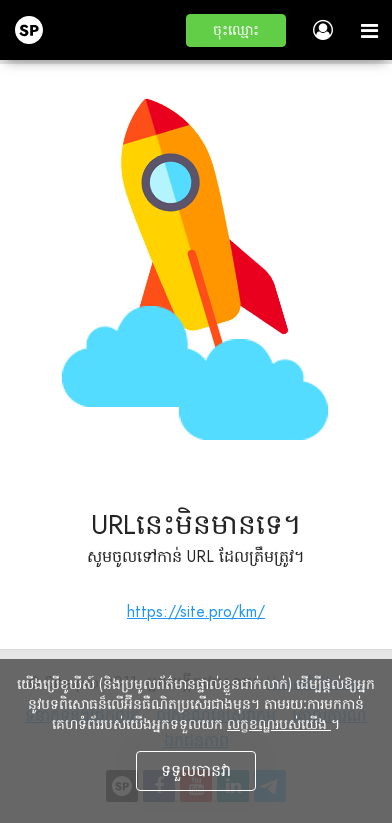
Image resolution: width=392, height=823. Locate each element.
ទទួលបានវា (196, 770)
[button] (236, 30)
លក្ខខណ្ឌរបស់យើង (279, 724)
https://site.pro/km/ (196, 611)
